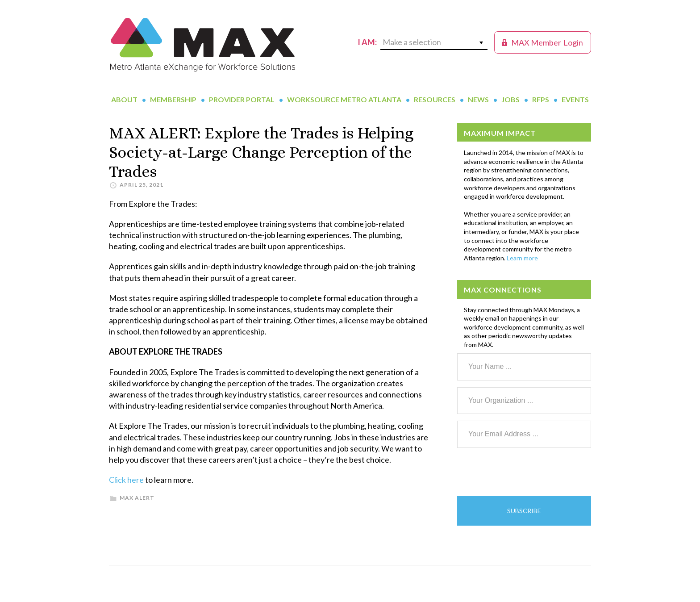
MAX (203, 45)
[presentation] (525, 472)
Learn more (522, 258)
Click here (126, 480)
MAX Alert (137, 498)
